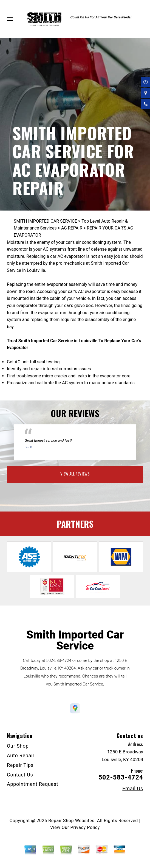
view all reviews (75, 474)
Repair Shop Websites (71, 821)
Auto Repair (21, 755)
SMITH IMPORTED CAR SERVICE (45, 221)
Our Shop (18, 746)
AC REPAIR (72, 228)
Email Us (133, 789)
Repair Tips (20, 765)
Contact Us (20, 775)
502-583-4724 (59, 660)
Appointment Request (32, 784)
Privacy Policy (85, 827)
